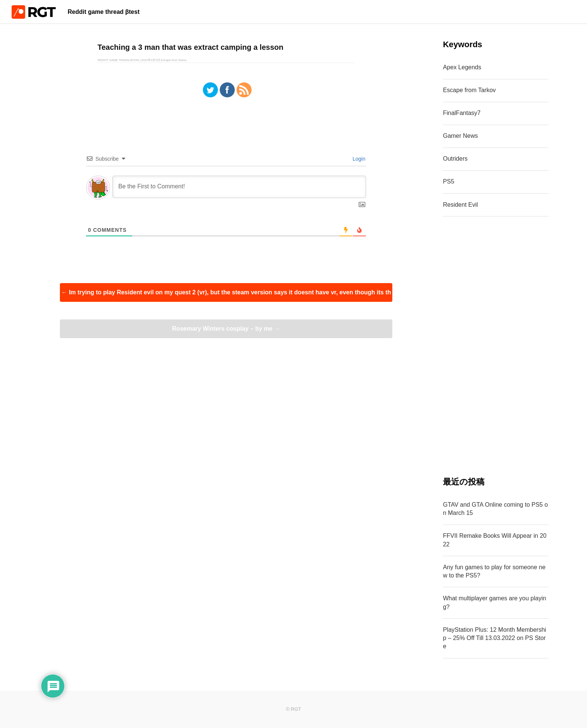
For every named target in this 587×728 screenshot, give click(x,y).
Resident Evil (460, 205)
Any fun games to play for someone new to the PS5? (494, 571)
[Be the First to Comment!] (239, 187)
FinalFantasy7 (462, 113)
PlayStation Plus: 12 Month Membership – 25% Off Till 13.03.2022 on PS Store (495, 638)
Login (358, 159)
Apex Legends (462, 67)
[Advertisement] (496, 346)
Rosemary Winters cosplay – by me (226, 329)
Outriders (455, 159)
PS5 (448, 181)
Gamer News (460, 136)
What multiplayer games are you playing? (495, 602)
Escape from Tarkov (469, 90)
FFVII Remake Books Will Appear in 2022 (495, 540)
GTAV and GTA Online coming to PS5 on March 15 (495, 509)
